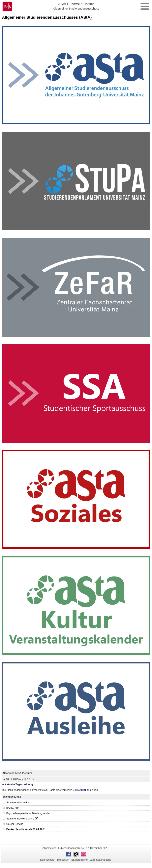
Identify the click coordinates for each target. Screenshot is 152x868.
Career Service (15, 824)
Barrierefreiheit (80, 860)
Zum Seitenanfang (101, 860)
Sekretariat (80, 790)
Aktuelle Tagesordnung (19, 784)
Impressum (63, 860)
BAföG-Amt (13, 808)
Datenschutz (47, 860)
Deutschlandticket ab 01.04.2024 (26, 829)
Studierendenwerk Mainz (20, 819)
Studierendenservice (18, 802)
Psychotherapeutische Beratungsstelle (28, 813)
